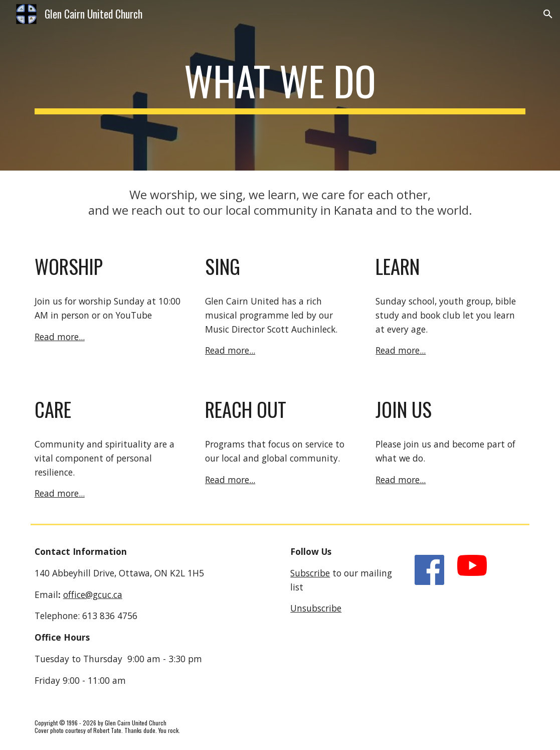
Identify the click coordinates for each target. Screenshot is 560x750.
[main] (280, 85)
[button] (548, 14)
